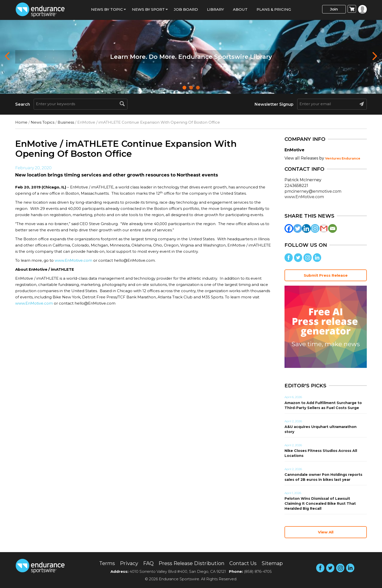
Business (66, 122)
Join (334, 9)
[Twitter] (298, 228)
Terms (107, 563)
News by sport (148, 9)
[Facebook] (289, 228)
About (240, 9)
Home (21, 122)
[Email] (333, 228)
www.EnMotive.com (73, 260)
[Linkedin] (306, 228)
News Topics (43, 122)
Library (215, 9)
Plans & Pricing (274, 9)
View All (326, 532)
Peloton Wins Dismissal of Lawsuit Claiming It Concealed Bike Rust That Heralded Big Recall (320, 504)
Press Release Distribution (191, 563)
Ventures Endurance (343, 158)
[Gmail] (324, 228)
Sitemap (272, 563)
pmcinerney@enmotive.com (313, 191)
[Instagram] (315, 228)
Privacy (129, 563)
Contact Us (243, 563)
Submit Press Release (326, 275)
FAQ (148, 563)
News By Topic (107, 9)
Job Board (186, 9)
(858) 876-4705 (258, 571)
